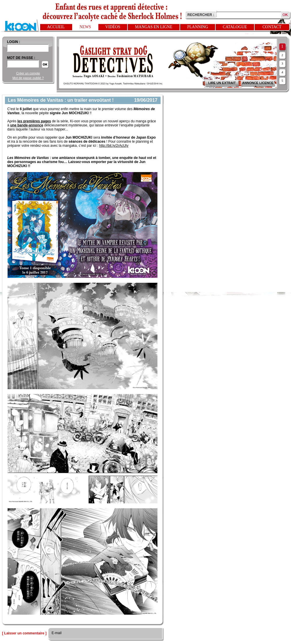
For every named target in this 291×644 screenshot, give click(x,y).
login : (14, 42)
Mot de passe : (21, 58)
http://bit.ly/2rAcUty (114, 146)
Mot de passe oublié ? (28, 78)
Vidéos (113, 27)
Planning (198, 27)
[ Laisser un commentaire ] (24, 633)
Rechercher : (201, 15)
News (85, 27)
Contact (272, 27)
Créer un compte (28, 73)
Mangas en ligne (154, 27)
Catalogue (235, 27)
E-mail (56, 633)
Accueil (56, 27)
